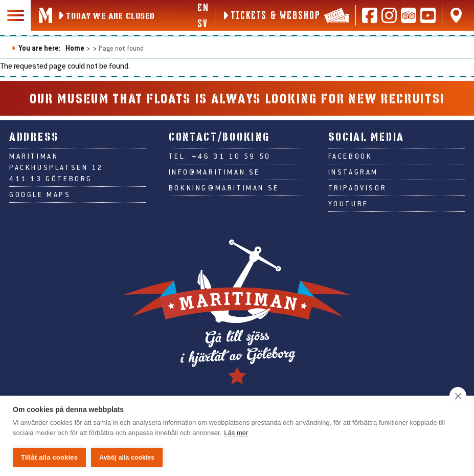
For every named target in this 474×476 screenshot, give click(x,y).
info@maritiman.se (215, 172)
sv (202, 23)
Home (75, 48)
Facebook (351, 156)
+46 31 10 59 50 (231, 156)
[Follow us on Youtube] (428, 15)
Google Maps (40, 194)
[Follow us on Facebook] (370, 15)
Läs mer (236, 433)
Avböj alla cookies (127, 458)
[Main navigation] (15, 15)
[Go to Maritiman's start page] (46, 15)
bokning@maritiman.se (224, 188)
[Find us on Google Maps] (456, 15)
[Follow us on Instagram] (389, 15)
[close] (458, 396)
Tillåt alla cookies (49, 457)
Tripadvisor (358, 188)
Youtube (348, 204)
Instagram (353, 172)
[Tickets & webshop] (285, 15)
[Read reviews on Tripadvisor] (409, 15)
